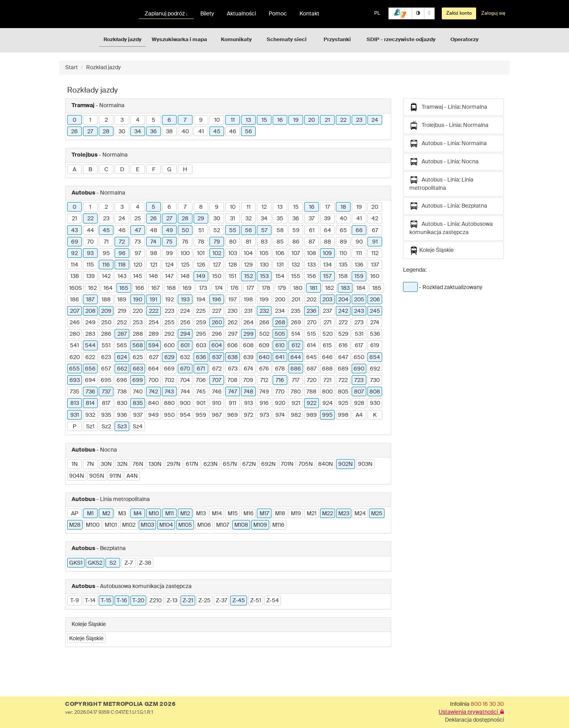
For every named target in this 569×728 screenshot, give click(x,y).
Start (72, 68)
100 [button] (185, 253)
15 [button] (264, 120)
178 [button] (266, 288)
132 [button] (296, 265)
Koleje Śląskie (431, 250)
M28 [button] (75, 525)
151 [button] (233, 276)
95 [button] (106, 253)
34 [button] (138, 132)
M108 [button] (241, 525)
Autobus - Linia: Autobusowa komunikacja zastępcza (451, 228)
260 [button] (217, 323)
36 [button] (154, 132)
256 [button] (185, 323)
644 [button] (296, 357)
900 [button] (185, 403)
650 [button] (359, 357)
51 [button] (201, 231)
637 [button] (217, 357)
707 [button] (217, 380)
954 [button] (185, 415)
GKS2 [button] (95, 563)
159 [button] (359, 276)
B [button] (90, 170)
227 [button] (217, 311)
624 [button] (122, 357)
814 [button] (90, 403)
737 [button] (106, 392)
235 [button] (296, 311)
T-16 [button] (122, 601)
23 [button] (359, 120)
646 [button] (327, 357)
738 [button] (122, 392)
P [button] (74, 427)
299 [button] (249, 334)
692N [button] (268, 464)
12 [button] (264, 207)
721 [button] (328, 380)
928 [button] (359, 403)
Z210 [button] (155, 601)
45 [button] (217, 132)
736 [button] (90, 392)
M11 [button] (170, 514)
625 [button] (138, 357)
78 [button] (201, 242)
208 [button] (90, 311)
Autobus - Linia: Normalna (448, 144)
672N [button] (249, 464)
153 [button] (264, 276)
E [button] (138, 170)
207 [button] (75, 311)
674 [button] (249, 369)
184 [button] (361, 288)
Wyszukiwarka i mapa (179, 40)
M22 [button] (328, 514)
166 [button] (140, 288)
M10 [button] (154, 514)
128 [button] (233, 265)
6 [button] (169, 120)
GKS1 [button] (76, 563)
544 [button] (90, 346)
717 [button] (296, 380)
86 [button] (296, 242)
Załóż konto (459, 13)
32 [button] (249, 219)
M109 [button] (260, 525)
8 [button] (201, 207)
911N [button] (115, 476)
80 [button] (233, 242)
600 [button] (169, 346)
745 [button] (201, 392)
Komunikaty (236, 40)
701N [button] (287, 464)
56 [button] (249, 132)
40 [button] (185, 132)
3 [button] (122, 120)
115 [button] (90, 265)
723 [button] (359, 380)
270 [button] (312, 323)
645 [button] (312, 357)
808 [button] (375, 392)
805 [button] (343, 392)
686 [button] (296, 369)
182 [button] (330, 288)
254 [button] (154, 323)
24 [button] (375, 120)
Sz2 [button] (106, 427)
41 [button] (201, 132)
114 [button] (74, 265)
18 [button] (343, 207)
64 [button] (328, 231)
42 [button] (375, 219)
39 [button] (327, 219)
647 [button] (343, 357)
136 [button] (359, 265)
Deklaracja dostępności (474, 720)
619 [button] (375, 346)
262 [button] (233, 323)
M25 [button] (377, 514)
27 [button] (90, 132)
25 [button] (138, 219)
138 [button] (75, 276)
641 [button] (280, 357)
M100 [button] (93, 525)
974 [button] (280, 415)
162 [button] (92, 288)
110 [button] (343, 253)
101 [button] (201, 253)
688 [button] (327, 369)
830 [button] (122, 403)
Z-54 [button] (273, 601)
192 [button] (170, 300)
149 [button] (201, 276)
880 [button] (169, 403)
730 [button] (375, 380)
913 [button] (249, 403)
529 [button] (343, 334)
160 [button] (375, 276)
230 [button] (233, 311)
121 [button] (154, 265)
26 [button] (74, 132)
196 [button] (217, 300)
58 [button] (280, 231)
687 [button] (312, 369)
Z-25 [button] (204, 601)
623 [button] (106, 357)
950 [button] (169, 415)
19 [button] (296, 120)
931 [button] (75, 415)
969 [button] (233, 415)
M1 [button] (90, 514)
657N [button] (230, 464)
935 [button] (106, 415)
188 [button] (106, 300)
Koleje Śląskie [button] (86, 639)
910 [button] (217, 403)
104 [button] (248, 253)
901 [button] (201, 403)
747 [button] (233, 392)
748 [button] (249, 392)
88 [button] (328, 242)
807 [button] (359, 392)
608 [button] (248, 346)
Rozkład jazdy (104, 68)
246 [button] (75, 323)
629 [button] (170, 357)
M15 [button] (233, 514)
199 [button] (264, 300)
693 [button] (75, 380)
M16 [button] (249, 514)
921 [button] (296, 403)
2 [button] (106, 120)
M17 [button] (264, 514)
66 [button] (359, 231)
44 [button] (90, 231)
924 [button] (328, 403)
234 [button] (280, 311)
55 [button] (233, 231)
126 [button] (201, 265)
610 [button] (280, 346)
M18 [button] (280, 514)
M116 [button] (278, 525)
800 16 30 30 (487, 704)
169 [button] (187, 288)
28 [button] (106, 132)
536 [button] (375, 334)
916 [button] (264, 403)
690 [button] (359, 369)
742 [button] (154, 392)
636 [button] (201, 357)
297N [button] (174, 464)
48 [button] (154, 231)
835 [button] (138, 403)
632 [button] (185, 357)
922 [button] (312, 403)
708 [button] (233, 380)
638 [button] (233, 357)
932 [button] (90, 415)
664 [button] (154, 369)
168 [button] (171, 288)
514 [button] (296, 334)
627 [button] (154, 357)
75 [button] (170, 242)
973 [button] (264, 415)
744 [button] (185, 392)
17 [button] (328, 207)
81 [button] (249, 242)
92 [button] (74, 253)
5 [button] (154, 120)
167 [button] (155, 288)
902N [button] (346, 464)
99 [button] (170, 253)
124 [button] (170, 265)
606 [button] (233, 346)
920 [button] (280, 403)
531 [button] (359, 334)
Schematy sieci (287, 40)
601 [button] (185, 346)
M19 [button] (296, 514)
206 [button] (375, 300)
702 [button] (170, 380)
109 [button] (327, 253)
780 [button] (296, 392)
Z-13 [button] (172, 601)
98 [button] (154, 253)
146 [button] (154, 276)
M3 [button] (122, 514)
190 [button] (138, 300)
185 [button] (377, 288)
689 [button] (343, 369)
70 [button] (90, 242)
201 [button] (296, 300)
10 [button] (217, 120)
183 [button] (345, 288)
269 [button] (296, 323)
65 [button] (343, 231)
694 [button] (90, 380)
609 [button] (264, 346)
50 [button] (185, 231)
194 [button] (201, 300)
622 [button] (90, 357)
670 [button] (185, 369)
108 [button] (312, 253)
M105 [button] (185, 525)
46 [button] (233, 132)
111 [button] (359, 253)
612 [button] (296, 346)
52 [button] (217, 231)
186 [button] (74, 300)
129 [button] (249, 265)
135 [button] (343, 265)
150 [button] (217, 276)
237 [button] (327, 311)
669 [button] (169, 369)
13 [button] (248, 120)
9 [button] (201, 120)
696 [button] (122, 380)
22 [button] (343, 120)
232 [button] (264, 311)
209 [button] (106, 311)
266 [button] (264, 323)
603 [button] (201, 346)
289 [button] (154, 334)
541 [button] (74, 346)
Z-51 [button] (256, 601)
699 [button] (138, 380)
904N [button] (77, 476)
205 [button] (359, 300)
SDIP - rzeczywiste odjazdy (401, 40)
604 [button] (217, 346)
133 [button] (312, 265)
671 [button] (201, 369)
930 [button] (375, 403)
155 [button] (296, 276)
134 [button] (328, 265)
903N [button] (365, 464)
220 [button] (138, 311)
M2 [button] (106, 514)
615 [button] (327, 346)
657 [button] (106, 369)
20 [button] (312, 120)
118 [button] (122, 265)
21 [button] (327, 120)
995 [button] (327, 415)
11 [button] (233, 120)
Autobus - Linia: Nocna (444, 162)
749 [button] (264, 392)
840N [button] (326, 464)
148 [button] (185, 276)
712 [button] (264, 380)
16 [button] (280, 120)
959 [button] (201, 415)
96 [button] (122, 253)
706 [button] (201, 380)
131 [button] (280, 265)
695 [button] (106, 380)
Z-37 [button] (221, 601)
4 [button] (138, 120)
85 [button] (280, 242)
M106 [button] (204, 525)
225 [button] (201, 311)
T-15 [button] (106, 601)
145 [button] (138, 276)
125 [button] (185, 265)
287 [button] (122, 334)
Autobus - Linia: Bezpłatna (448, 206)
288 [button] (138, 334)
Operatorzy (464, 40)
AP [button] (75, 514)
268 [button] (280, 323)
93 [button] (90, 253)
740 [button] (138, 392)
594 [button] (154, 346)
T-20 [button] (138, 601)
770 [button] (280, 392)
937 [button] (138, 415)
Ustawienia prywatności (471, 712)
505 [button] (280, 334)
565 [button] (122, 346)
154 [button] (280, 276)
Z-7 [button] (129, 563)
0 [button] (74, 120)
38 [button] (169, 132)
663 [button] (138, 369)
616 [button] (343, 346)
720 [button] (312, 380)
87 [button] (312, 242)
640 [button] (264, 357)
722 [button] (343, 380)
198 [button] (248, 300)
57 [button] (264, 231)
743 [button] (169, 392)
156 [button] (312, 276)
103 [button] (233, 253)
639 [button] (249, 357)
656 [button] (90, 369)
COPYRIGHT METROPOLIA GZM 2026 (120, 704)
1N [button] (75, 464)
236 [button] (312, 311)
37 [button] (312, 219)
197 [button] (233, 300)
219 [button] (122, 311)
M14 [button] (217, 514)
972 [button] (249, 415)
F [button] (154, 170)
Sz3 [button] (122, 427)
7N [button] (90, 464)
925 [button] (343, 403)
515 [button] (312, 334)
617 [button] (359, 346)
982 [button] (296, 415)
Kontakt (309, 14)
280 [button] (75, 334)
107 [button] (296, 253)
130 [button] (264, 265)
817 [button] (106, 403)
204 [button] (343, 300)
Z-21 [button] (188, 601)
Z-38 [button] (145, 563)
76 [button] (185, 242)
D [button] (122, 170)
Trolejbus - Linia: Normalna (449, 125)
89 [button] (343, 242)
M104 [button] (166, 525)
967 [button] (217, 415)
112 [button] (375, 253)
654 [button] (375, 357)
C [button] (106, 170)
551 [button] (106, 346)
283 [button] (90, 334)
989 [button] (312, 415)
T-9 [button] (75, 601)
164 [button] (108, 288)
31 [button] (233, 219)
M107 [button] (223, 525)
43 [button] (74, 231)
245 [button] (375, 311)
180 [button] (298, 288)
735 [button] (75, 392)
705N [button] (306, 464)
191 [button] (154, 300)
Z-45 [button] (239, 601)
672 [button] (217, 369)
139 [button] (90, 276)
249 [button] (90, 323)
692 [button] (375, 369)
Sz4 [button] (138, 427)
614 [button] (312, 346)
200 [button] (280, 300)
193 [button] (185, 300)
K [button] (375, 415)
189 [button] (122, 300)
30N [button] (106, 464)
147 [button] (169, 276)
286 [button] (106, 334)
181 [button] (314, 288)
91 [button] (375, 242)
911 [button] (233, 403)
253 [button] (138, 323)
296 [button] (217, 334)
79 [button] (217, 242)
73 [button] (138, 242)
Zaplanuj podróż (166, 14)
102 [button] (217, 253)
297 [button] (233, 334)
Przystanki (337, 40)
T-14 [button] (90, 601)
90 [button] (359, 242)
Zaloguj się (493, 13)
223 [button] (170, 311)
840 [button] (154, 403)
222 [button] (154, 311)
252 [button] (122, 323)
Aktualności (241, 14)
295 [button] (201, 334)
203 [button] (327, 300)
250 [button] (106, 323)
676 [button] (264, 369)
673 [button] (233, 369)
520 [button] (328, 334)
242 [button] (343, 311)
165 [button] (124, 288)
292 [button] (169, 334)
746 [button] (217, 392)
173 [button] (203, 288)
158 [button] (343, 276)
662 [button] (122, 369)
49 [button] (170, 231)
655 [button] (74, 369)
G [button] (169, 170)
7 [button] (185, 120)
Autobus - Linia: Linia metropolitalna (441, 183)
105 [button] (264, 253)
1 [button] (90, 120)
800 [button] (327, 392)
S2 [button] (113, 563)
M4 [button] (138, 514)
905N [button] (97, 476)
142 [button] (106, 276)
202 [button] (312, 300)
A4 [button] (359, 415)
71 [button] (106, 242)
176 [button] (235, 288)
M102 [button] (129, 525)
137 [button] (375, 265)
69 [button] (75, 242)
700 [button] (154, 380)
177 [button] (250, 288)
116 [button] (106, 265)
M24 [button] (360, 514)
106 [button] (280, 253)
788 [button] (312, 392)
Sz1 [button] (90, 427)
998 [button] (343, 415)
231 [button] (248, 311)
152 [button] (249, 276)
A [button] (74, 170)
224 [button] (185, 311)
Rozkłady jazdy (122, 40)
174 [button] (219, 288)
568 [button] (138, 346)
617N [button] (192, 464)
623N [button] (211, 464)
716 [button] (280, 380)
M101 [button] (111, 525)
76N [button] (138, 464)
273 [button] (359, 323)
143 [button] (122, 276)
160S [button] (75, 288)
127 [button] (217, 265)
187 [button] (90, 300)
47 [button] (138, 231)
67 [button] (375, 231)
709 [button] (248, 380)
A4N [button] (132, 476)
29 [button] (201, 219)
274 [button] (375, 323)
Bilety (207, 14)
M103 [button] (147, 525)
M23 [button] (344, 514)
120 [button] (138, 265)
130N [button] (155, 464)
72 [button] (122, 242)
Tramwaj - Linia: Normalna (448, 107)
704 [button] (185, 380)
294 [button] (185, 334)
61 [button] (312, 231)
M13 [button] (201, 514)
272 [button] (343, 323)
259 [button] (201, 323)
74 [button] (154, 242)
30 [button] (122, 132)
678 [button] (280, 369)
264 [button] (249, 323)
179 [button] (282, 288)
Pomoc (278, 14)
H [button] (185, 170)
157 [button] (327, 276)
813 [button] (75, 403)
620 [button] (75, 357)
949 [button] (154, 415)
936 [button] (122, 415)
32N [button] (122, 464)
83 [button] (264, 242)
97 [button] (138, 253)
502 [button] (264, 334)
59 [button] (296, 231)
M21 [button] (312, 514)
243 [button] (359, 311)
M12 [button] (185, 514)
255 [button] (170, 323)
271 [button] (328, 323)
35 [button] (280, 219)
